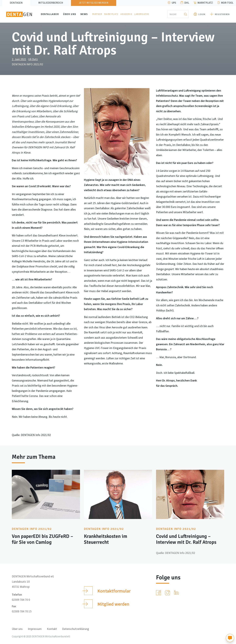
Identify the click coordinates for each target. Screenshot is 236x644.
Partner (97, 14)
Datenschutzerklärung (76, 629)
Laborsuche (142, 14)
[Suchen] (185, 14)
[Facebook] (159, 593)
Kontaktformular (107, 591)
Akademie (126, 14)
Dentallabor (50, 14)
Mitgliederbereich (51, 3)
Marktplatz (205, 3)
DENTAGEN (16, 3)
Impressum (35, 629)
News (84, 14)
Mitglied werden (107, 604)
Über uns (70, 14)
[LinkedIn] (177, 593)
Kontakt (52, 629)
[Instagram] (168, 593)
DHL (187, 3)
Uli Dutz (33, 59)
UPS (174, 3)
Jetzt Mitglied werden (94, 3)
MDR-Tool (227, 3)
